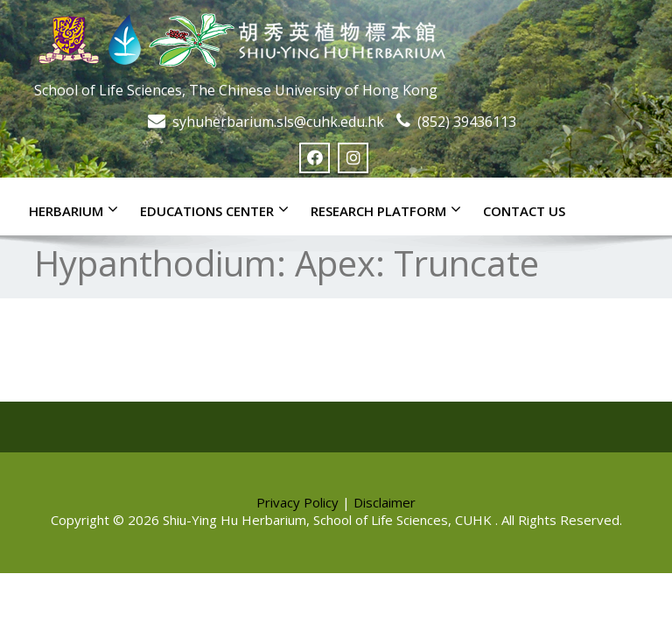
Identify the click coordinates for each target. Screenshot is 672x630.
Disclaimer (385, 502)
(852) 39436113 (467, 122)
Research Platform (390, 210)
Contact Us (524, 211)
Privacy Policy (297, 502)
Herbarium (78, 210)
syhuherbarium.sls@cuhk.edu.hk (278, 122)
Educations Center (219, 210)
